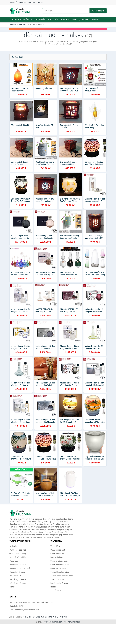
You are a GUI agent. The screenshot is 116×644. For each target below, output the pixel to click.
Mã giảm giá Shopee (18, 583)
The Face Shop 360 (36, 617)
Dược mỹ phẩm (57, 557)
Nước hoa (65, 20)
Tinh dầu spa (56, 590)
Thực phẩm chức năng (60, 572)
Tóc (57, 20)
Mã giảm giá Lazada (18, 579)
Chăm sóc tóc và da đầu (60, 565)
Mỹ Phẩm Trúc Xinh (72, 622)
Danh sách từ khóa (17, 572)
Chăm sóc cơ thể (57, 554)
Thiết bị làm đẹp (57, 579)
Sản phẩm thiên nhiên (59, 561)
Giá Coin (64, 617)
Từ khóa (22, 25)
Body (50, 20)
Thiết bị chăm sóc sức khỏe (62, 576)
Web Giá (56, 617)
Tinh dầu (95, 20)
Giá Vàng (48, 617)
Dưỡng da (28, 20)
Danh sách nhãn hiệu (18, 565)
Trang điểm (40, 20)
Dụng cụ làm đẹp (80, 20)
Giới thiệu (32, 2)
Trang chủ (13, 2)
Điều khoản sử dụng (18, 554)
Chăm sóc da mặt (58, 550)
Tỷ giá (25, 617)
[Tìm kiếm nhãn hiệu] (66, 11)
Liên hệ (40, 2)
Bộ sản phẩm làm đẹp (59, 583)
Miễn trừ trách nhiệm (18, 557)
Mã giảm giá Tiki (16, 576)
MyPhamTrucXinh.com (53, 622)
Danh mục (23, 2)
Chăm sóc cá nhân (58, 568)
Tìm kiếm (98, 11)
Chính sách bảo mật (18, 550)
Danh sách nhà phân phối (20, 568)
